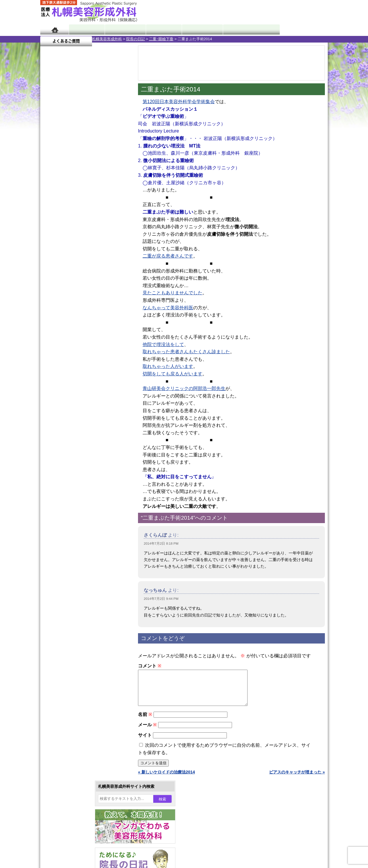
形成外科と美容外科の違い (76, 724)
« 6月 (49, 226)
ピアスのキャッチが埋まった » (297, 779)
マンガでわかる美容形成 (123, 29)
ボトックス (70, 671)
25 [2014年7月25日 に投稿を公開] (105, 206)
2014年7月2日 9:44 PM (161, 599)
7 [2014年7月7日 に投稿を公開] (61, 189)
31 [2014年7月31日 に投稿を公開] (94, 215)
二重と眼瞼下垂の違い (72, 547)
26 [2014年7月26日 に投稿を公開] (116, 206)
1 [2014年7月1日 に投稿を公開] (72, 180)
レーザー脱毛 (72, 589)
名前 (145, 721)
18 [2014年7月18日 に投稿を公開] (105, 197)
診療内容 (161, 29)
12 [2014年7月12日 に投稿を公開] (116, 189)
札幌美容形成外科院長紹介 (76, 765)
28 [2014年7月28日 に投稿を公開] (61, 215)
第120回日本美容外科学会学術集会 (179, 102)
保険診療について (68, 755)
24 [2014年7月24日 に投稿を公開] (94, 206)
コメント (150, 666)
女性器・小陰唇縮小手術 (82, 527)
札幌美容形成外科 (55, 39)
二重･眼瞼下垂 (109, 39)
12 (91, 269)
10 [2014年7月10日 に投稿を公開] (94, 189)
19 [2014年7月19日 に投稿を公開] (116, 197)
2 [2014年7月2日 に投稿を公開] (83, 180)
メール (147, 732)
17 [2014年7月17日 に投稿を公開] (94, 197)
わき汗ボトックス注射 (80, 568)
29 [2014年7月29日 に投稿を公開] (72, 215)
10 (80, 269)
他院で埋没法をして (163, 344)
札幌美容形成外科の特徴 (74, 713)
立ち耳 (66, 578)
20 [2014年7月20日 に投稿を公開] (50, 206)
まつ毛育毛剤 (72, 630)
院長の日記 (84, 39)
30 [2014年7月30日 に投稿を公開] (83, 215)
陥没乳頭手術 (72, 516)
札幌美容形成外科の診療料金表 (80, 744)
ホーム (54, 29)
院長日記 (86, 29)
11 (85, 269)
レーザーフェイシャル (80, 599)
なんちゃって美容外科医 (168, 308)
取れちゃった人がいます (168, 366)
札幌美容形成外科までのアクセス (82, 734)
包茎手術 (68, 640)
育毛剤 (66, 620)
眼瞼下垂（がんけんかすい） (86, 506)
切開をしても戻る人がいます (172, 374)
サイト (145, 742)
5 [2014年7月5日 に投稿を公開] (116, 180)
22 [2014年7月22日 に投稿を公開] (72, 206)
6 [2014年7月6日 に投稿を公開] (50, 189)
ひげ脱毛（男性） (76, 609)
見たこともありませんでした (172, 293)
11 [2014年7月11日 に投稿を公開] (105, 189)
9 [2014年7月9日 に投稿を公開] (83, 189)
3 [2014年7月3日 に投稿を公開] (94, 180)
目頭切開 (68, 661)
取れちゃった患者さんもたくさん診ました (186, 352)
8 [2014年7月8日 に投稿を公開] (72, 189)
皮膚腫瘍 (68, 651)
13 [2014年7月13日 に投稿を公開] (50, 197)
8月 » (64, 226)
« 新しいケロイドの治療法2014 (166, 779)
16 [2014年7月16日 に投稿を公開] (83, 197)
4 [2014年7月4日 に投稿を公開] (105, 180)
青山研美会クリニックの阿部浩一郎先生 (184, 388)
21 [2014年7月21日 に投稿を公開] (61, 206)
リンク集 (60, 775)
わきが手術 (80, 558)
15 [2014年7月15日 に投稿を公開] (72, 197)
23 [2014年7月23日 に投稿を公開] (83, 206)
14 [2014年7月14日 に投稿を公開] (61, 197)
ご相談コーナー (276, 11)
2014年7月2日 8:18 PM (161, 544)
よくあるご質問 (302, 29)
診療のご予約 (310, 11)
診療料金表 (198, 29)
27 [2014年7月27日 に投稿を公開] (50, 215)
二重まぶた (70, 537)
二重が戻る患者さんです (168, 256)
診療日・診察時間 (247, 29)
